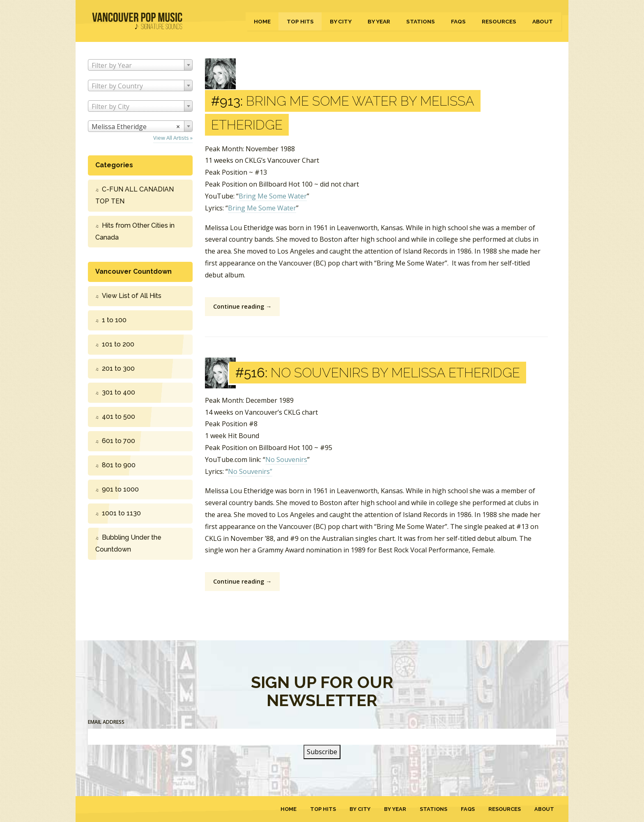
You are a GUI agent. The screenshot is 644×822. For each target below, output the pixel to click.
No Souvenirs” (250, 471)
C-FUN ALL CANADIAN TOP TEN (135, 195)
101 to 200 (118, 344)
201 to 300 (118, 368)
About (543, 21)
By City (341, 21)
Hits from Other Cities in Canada (135, 231)
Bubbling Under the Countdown (128, 543)
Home (262, 21)
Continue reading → (242, 306)
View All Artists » (173, 138)
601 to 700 (118, 441)
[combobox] (140, 65)
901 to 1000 (120, 489)
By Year (379, 21)
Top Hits (300, 21)
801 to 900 (119, 465)
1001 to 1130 (121, 513)
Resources (499, 21)
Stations (421, 21)
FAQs (458, 21)
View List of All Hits (132, 296)
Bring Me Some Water (273, 196)
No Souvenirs (286, 459)
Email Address (106, 722)
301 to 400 (118, 392)
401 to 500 (118, 417)
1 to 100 (114, 320)
